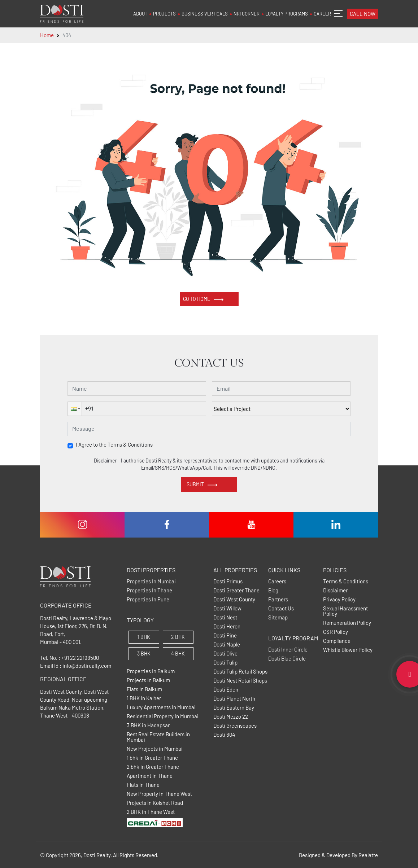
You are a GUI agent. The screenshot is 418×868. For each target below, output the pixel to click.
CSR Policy (336, 632)
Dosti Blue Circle (287, 659)
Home (47, 35)
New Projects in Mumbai (155, 749)
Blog (273, 590)
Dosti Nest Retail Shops (240, 681)
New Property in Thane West (159, 794)
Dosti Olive (225, 654)
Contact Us (281, 608)
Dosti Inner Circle (288, 650)
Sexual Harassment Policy (345, 611)
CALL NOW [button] (363, 14)
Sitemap (278, 617)
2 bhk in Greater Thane (153, 767)
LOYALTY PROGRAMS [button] (287, 14)
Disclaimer (335, 590)
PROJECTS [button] (164, 14)
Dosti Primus (228, 581)
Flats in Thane (143, 785)
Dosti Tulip (225, 663)
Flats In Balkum (144, 689)
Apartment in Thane (150, 776)
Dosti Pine (225, 635)
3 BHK (144, 654)
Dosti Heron (227, 626)
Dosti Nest (225, 617)
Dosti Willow (227, 608)
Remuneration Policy (347, 623)
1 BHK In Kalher (144, 698)
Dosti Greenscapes (235, 726)
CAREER (322, 14)
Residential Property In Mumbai (163, 716)
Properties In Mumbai (151, 581)
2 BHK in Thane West (151, 812)
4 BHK (178, 654)
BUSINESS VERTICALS (205, 14)
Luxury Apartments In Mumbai (161, 707)
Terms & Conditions (346, 581)
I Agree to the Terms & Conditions (114, 445)
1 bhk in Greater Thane (152, 758)
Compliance (337, 641)
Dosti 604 (224, 735)
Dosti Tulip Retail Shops (240, 672)
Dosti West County (234, 599)
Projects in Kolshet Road (155, 803)
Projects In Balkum (148, 680)
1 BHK (144, 637)
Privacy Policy (339, 599)
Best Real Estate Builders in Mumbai (158, 737)
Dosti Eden (226, 690)
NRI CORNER (247, 14)
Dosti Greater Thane (236, 590)
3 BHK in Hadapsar (148, 725)
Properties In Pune (148, 599)
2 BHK (178, 637)
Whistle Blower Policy (348, 650)
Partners (278, 599)
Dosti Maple (227, 645)
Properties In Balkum (151, 671)
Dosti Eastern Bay (234, 708)
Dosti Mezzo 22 (231, 717)
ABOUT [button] (140, 14)
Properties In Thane (149, 590)
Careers (277, 581)
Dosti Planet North (234, 699)
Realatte (368, 855)
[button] (75, 409)
